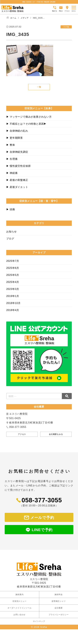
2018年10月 (13, 303)
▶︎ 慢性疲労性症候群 (18, 166)
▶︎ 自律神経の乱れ (17, 131)
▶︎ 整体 (11, 145)
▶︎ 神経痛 (12, 173)
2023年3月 (13, 289)
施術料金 (59, 589)
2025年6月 (13, 268)
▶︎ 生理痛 (12, 159)
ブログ (10, 239)
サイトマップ (39, 616)
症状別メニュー (20, 596)
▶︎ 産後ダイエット (17, 187)
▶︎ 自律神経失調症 (17, 152)
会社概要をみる (56, 434)
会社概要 (59, 603)
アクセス (22, 434)
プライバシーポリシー (59, 610)
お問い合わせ (19, 610)
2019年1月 (13, 296)
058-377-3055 (42, 500)
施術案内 (19, 589)
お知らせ (11, 232)
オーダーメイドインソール (20, 603)
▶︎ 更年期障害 (15, 138)
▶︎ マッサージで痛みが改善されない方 (29, 117)
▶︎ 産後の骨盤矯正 (17, 180)
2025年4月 (13, 282)
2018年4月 (13, 310)
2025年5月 (13, 275)
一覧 (39, 87)
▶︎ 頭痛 (11, 209)
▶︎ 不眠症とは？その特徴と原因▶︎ (26, 124)
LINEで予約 (42, 530)
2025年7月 (13, 261)
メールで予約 (42, 518)
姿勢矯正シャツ (59, 596)
